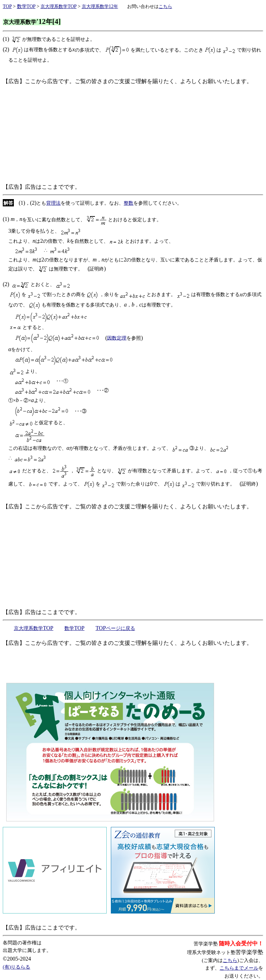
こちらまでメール (239, 968)
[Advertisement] (133, 134)
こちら (230, 960)
